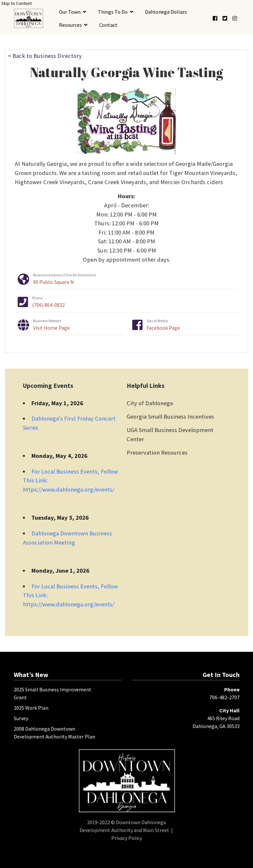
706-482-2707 (225, 697)
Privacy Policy (127, 838)
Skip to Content (17, 3)
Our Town (70, 12)
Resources (70, 25)
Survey (21, 718)
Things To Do (113, 12)
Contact (108, 25)
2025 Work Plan (31, 708)
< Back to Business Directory (45, 56)
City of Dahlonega (150, 403)
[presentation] (28, 18)
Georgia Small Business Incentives (170, 417)
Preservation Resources (157, 452)
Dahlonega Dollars (166, 12)
